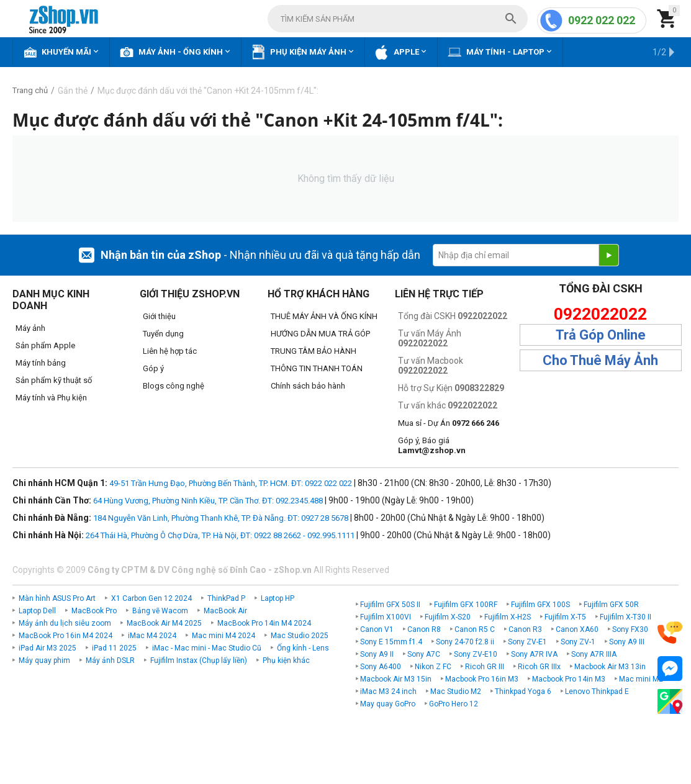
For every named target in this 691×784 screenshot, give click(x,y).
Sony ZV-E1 (527, 642)
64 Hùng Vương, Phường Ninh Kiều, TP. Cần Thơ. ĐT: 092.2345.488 (208, 501)
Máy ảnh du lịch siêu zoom (65, 623)
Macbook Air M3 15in (396, 679)
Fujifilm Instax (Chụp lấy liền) (199, 660)
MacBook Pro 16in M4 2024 (65, 636)
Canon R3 (525, 629)
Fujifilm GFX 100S (540, 605)
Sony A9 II (377, 654)
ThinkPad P (226, 598)
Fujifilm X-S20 (448, 617)
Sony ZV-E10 (476, 654)
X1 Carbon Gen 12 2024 (151, 598)
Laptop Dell (37, 611)
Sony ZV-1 (578, 642)
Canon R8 (424, 629)
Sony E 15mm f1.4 (391, 642)
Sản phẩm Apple (45, 345)
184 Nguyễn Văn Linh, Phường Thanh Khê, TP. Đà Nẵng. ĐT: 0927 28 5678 (221, 518)
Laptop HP (278, 598)
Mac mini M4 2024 (224, 636)
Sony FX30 (630, 629)
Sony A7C (424, 654)
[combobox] (398, 19)
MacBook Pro (94, 611)
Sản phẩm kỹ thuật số (54, 380)
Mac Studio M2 (456, 692)
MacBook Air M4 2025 (164, 623)
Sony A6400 (381, 667)
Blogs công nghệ (174, 386)
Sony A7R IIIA (594, 654)
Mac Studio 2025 (300, 636)
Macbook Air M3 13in (610, 667)
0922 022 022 (602, 20)
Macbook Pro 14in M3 (569, 679)
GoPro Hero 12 (454, 704)
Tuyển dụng (163, 334)
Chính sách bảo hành (308, 386)
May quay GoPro (388, 704)
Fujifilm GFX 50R (611, 605)
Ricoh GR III (485, 667)
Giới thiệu (159, 316)
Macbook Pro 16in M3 (482, 679)
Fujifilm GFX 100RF (466, 605)
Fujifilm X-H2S (508, 617)
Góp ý (153, 368)
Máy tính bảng (41, 363)
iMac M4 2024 (152, 636)
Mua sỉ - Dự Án (449, 423)
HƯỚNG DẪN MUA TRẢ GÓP (320, 334)
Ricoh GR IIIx (539, 667)
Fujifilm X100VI (386, 617)
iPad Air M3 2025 (47, 648)
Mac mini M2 (641, 679)
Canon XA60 (577, 629)
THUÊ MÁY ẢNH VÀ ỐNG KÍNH (324, 316)
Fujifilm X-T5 (565, 617)
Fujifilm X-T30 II (626, 617)
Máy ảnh (30, 328)
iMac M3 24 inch (388, 692)
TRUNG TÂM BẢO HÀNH (314, 351)
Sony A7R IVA (534, 654)
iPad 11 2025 (114, 648)
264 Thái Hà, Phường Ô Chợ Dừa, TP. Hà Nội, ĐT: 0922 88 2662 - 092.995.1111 (220, 535)
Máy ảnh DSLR (110, 660)
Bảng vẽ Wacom (160, 611)
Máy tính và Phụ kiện (51, 398)
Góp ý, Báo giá (432, 445)
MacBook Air (225, 611)
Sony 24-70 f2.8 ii (465, 642)
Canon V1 (377, 629)
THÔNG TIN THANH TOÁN (317, 368)
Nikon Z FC (433, 667)
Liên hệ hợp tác (170, 351)
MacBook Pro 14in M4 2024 (264, 623)
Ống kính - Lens (303, 648)
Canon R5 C (475, 629)
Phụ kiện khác (286, 660)
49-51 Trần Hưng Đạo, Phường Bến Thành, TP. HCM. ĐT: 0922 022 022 (231, 483)
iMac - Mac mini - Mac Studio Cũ (207, 648)
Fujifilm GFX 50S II (390, 605)
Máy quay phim (44, 660)
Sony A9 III (627, 642)
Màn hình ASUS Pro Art (57, 598)
